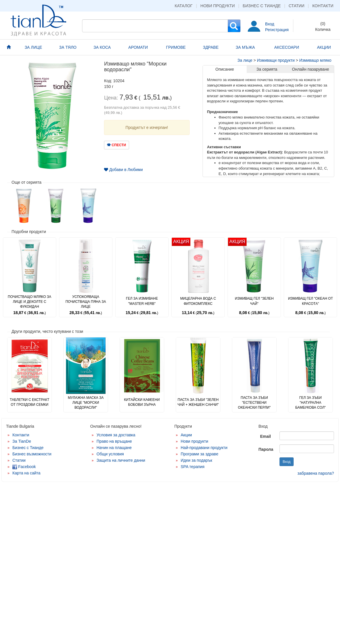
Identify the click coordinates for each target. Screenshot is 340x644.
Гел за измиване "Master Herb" (142, 301)
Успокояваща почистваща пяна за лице (86, 302)
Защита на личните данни (121, 460)
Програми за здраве (200, 454)
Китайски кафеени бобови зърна (142, 402)
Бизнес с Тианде (262, 6)
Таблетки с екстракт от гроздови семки (30, 402)
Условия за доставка (116, 435)
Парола (266, 449)
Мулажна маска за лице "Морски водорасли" (86, 403)
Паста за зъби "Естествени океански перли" (254, 403)
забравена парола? (316, 473)
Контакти (323, 6)
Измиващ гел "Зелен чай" (254, 301)
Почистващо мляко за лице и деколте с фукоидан (30, 302)
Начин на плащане (114, 448)
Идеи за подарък (197, 460)
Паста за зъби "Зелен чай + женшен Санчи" (198, 402)
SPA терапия (193, 467)
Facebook (24, 467)
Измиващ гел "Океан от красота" (311, 301)
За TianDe (22, 441)
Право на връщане (114, 441)
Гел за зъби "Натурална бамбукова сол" (311, 403)
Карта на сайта (26, 473)
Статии (297, 6)
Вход (270, 24)
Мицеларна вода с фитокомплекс (198, 301)
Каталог (184, 6)
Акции (186, 435)
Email (266, 436)
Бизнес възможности (32, 454)
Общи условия (110, 454)
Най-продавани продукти (204, 448)
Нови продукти (218, 6)
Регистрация (277, 30)
